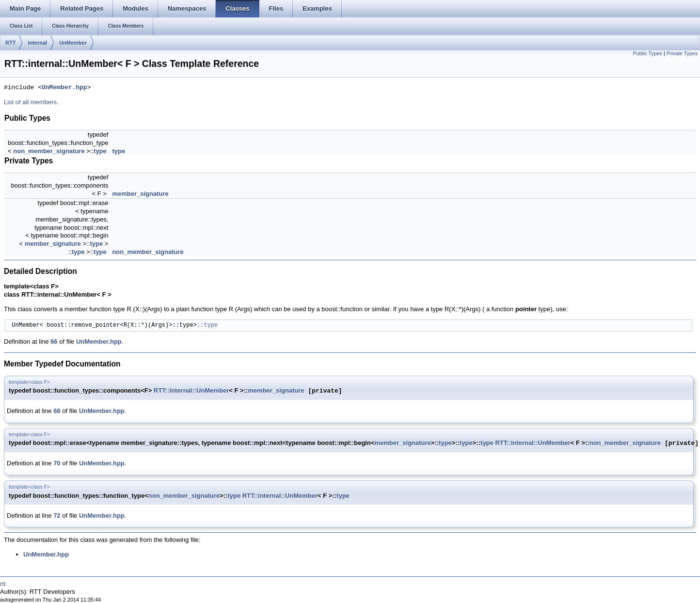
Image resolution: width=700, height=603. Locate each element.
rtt (3, 584)
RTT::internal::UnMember (191, 391)
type (100, 151)
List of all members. (31, 102)
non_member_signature (49, 151)
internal (37, 43)
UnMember (73, 43)
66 (54, 341)
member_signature (140, 194)
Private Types (682, 53)
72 (57, 516)
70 (57, 463)
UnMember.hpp (64, 88)
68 (57, 411)
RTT (10, 43)
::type (207, 325)
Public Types (648, 53)
